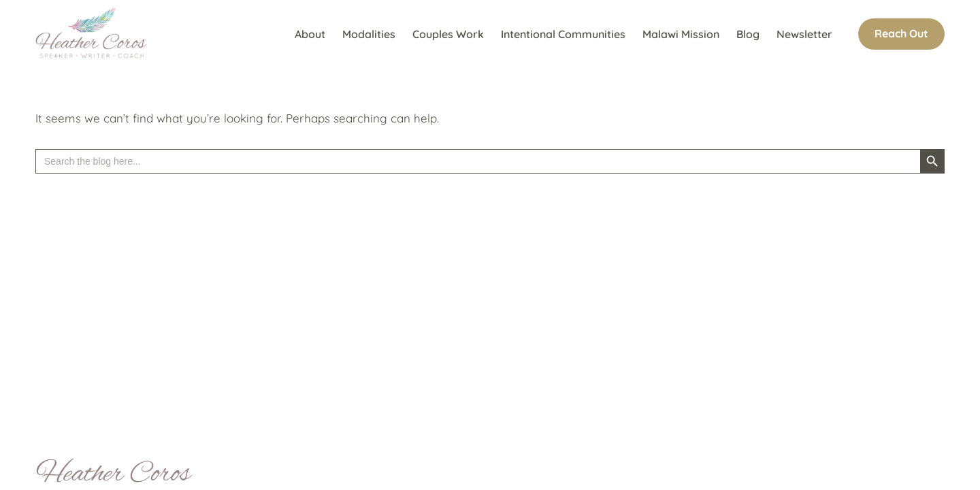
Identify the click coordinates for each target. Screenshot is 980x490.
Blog (748, 34)
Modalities (369, 34)
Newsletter (804, 34)
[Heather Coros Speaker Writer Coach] (95, 34)
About (310, 34)
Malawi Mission (681, 34)
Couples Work (448, 34)
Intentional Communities (563, 34)
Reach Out (901, 33)
